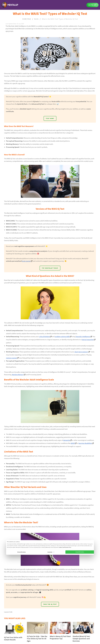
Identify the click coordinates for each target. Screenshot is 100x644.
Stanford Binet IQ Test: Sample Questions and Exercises (81, 639)
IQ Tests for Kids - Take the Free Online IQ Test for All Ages (37, 639)
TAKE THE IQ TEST (50, 604)
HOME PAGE (27, 19)
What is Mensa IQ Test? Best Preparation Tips (60, 637)
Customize (51, 552)
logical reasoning (88, 340)
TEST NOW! (50, 118)
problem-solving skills (62, 337)
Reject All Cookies (22, 552)
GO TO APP (92, 5)
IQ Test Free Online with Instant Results (13, 639)
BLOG (36, 19)
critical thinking (44, 337)
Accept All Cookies (80, 552)
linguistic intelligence (83, 337)
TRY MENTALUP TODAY (50, 268)
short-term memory (81, 352)
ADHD (73, 443)
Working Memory (18, 375)
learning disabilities (85, 443)
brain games (26, 261)
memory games (11, 358)
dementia (67, 440)
